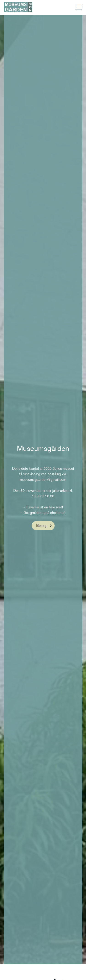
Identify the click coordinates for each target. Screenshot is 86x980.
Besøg (41, 526)
